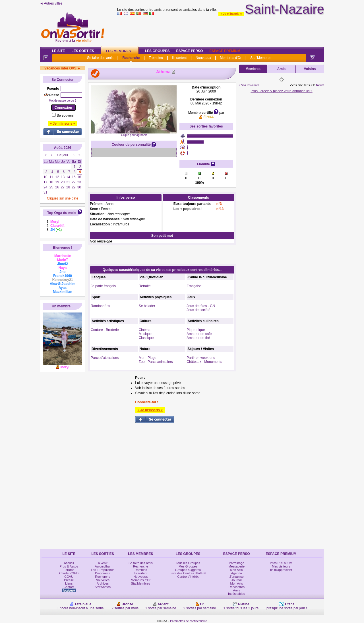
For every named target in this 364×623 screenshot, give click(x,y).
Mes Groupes (188, 566)
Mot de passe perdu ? (63, 101)
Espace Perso (189, 51)
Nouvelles (103, 580)
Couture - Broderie (105, 330)
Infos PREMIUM (281, 563)
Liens (69, 583)
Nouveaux (203, 58)
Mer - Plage (148, 358)
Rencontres (237, 587)
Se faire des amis (100, 58)
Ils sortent (179, 58)
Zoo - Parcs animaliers (156, 362)
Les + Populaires (103, 570)
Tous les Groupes (188, 563)
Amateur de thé (198, 338)
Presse (69, 580)
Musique (145, 334)
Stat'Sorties (103, 587)
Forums (69, 570)
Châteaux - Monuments (204, 362)
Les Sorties (83, 51)
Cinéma (145, 330)
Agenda (237, 573)
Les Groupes (157, 51)
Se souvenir (66, 116)
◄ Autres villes (51, 3)
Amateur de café (199, 334)
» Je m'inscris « (231, 14)
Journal (237, 580)
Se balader (147, 306)
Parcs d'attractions (105, 358)
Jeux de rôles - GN (201, 306)
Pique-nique (196, 330)
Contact (69, 587)
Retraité (145, 286)
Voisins (310, 69)
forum (320, 85)
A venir (103, 563)
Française (194, 286)
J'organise (237, 577)
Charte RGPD (69, 573)
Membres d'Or (231, 58)
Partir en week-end (201, 358)
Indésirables (236, 594)
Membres (253, 69)
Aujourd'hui (103, 566)
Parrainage (237, 563)
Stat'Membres (261, 58)
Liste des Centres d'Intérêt (188, 573)
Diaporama (103, 573)
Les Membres (119, 51)
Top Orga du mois (62, 213)
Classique (146, 338)
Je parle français (103, 286)
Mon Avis (237, 583)
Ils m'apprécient (281, 570)
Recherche (131, 58)
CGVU (69, 577)
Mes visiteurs (281, 566)
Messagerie (236, 566)
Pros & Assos (69, 566)
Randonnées (100, 306)
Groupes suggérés (188, 570)
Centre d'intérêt (188, 577)
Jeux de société (198, 310)
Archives (103, 583)
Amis (281, 69)
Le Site (58, 51)
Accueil (69, 563)
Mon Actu (237, 570)
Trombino (156, 58)
